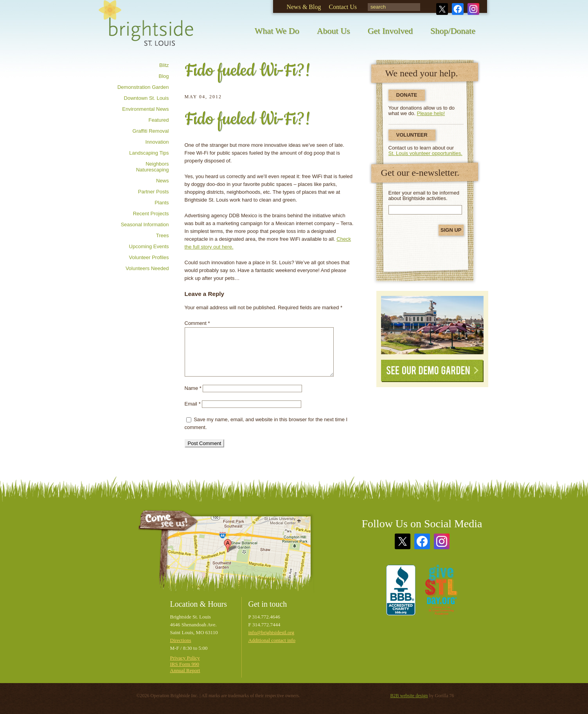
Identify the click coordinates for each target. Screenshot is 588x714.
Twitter (442, 9)
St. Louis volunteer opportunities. (425, 153)
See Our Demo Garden (432, 371)
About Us (334, 31)
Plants (162, 203)
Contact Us (343, 7)
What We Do (277, 31)
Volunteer (412, 135)
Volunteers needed (147, 268)
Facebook (458, 9)
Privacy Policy (185, 658)
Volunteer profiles (149, 257)
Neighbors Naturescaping (153, 167)
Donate (407, 95)
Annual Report (185, 670)
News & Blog (304, 7)
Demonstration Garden (143, 87)
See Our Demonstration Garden (432, 325)
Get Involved (390, 31)
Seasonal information (145, 224)
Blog (164, 76)
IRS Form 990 (185, 664)
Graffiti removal (151, 131)
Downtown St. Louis (147, 98)
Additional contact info (272, 640)
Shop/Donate (453, 31)
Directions (181, 640)
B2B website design (409, 696)
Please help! (431, 113)
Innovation (157, 142)
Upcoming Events (149, 246)
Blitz (164, 65)
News (163, 181)
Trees (163, 235)
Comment (197, 323)
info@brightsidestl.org (272, 632)
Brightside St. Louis (146, 28)
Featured (158, 120)
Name (193, 388)
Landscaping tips (149, 153)
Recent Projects (151, 214)
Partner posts (154, 192)
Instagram (473, 9)
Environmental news (145, 109)
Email (193, 404)
